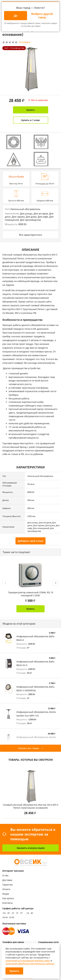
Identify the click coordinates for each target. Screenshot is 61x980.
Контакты (8, 903)
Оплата (6, 889)
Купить (31, 110)
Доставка (7, 880)
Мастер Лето (16, 184)
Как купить (8, 898)
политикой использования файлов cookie (28, 961)
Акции (6, 894)
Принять (14, 971)
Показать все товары (28, 748)
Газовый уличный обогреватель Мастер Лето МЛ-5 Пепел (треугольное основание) (31, 806)
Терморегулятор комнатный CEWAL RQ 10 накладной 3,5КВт (31, 594)
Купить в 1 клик (31, 120)
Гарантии (8, 885)
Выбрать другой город (42, 16)
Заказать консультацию (31, 848)
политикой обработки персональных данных (30, 964)
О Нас (5, 875)
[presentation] (5, 583)
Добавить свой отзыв (30, 541)
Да (16, 16)
